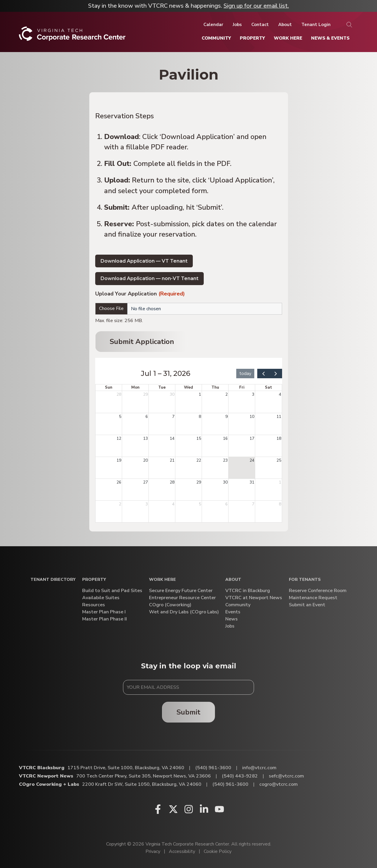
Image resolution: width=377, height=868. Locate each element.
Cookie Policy (218, 851)
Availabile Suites (101, 598)
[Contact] (260, 25)
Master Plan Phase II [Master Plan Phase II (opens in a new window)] (105, 619)
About (233, 580)
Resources (94, 605)
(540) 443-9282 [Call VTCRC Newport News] (240, 776)
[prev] (263, 373)
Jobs (230, 626)
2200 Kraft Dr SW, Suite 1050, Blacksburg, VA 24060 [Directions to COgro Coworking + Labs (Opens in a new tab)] (142, 784)
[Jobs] (237, 25)
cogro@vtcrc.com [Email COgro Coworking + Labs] (279, 784)
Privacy (153, 851)
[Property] (252, 38)
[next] (276, 373)
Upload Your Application (140, 294)
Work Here (162, 580)
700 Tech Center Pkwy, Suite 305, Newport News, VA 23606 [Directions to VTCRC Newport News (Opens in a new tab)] (144, 776)
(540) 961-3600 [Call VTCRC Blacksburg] (213, 768)
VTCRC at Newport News (254, 598)
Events (233, 612)
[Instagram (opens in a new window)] (189, 809)
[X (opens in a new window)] (173, 809)
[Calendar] (213, 25)
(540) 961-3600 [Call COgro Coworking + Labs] (230, 784)
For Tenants (305, 580)
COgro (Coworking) (170, 605)
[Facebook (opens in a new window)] (158, 809)
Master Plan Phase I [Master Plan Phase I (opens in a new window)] (104, 612)
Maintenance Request (313, 598)
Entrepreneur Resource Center (182, 598)
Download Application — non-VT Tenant (149, 278)
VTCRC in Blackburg (248, 591)
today (245, 374)
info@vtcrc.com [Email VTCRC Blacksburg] (259, 768)
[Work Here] (288, 38)
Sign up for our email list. (256, 6)
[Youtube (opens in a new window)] (219, 809)
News (232, 619)
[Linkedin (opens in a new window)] (204, 809)
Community (238, 605)
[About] (285, 25)
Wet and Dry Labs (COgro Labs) (184, 612)
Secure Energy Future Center (181, 591)
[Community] (216, 38)
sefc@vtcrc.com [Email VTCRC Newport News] (286, 776)
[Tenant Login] (316, 25)
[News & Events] (330, 38)
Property (94, 580)
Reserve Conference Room (318, 591)
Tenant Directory (53, 580)
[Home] (72, 36)
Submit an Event (307, 605)
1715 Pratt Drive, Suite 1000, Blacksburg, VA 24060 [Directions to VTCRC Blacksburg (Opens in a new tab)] (126, 768)
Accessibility (182, 851)
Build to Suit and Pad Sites (112, 591)
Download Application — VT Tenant (144, 261)
